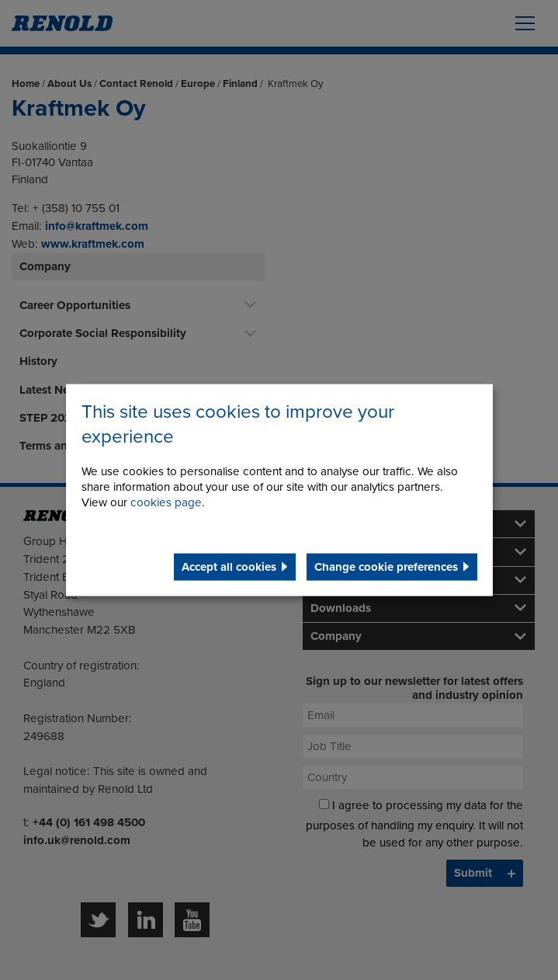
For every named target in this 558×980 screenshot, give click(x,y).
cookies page (166, 502)
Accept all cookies (229, 566)
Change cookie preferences (386, 566)
